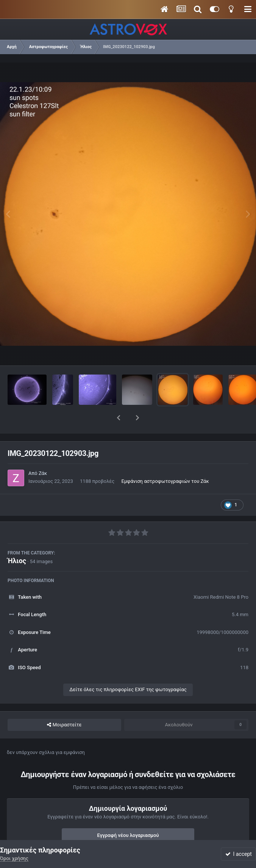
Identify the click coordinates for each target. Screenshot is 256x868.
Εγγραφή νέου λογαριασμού (128, 816)
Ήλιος (17, 541)
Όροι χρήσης (14, 858)
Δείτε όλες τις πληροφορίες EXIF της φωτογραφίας (128, 670)
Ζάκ (43, 454)
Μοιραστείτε (64, 705)
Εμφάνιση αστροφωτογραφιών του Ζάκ (165, 461)
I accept (239, 854)
